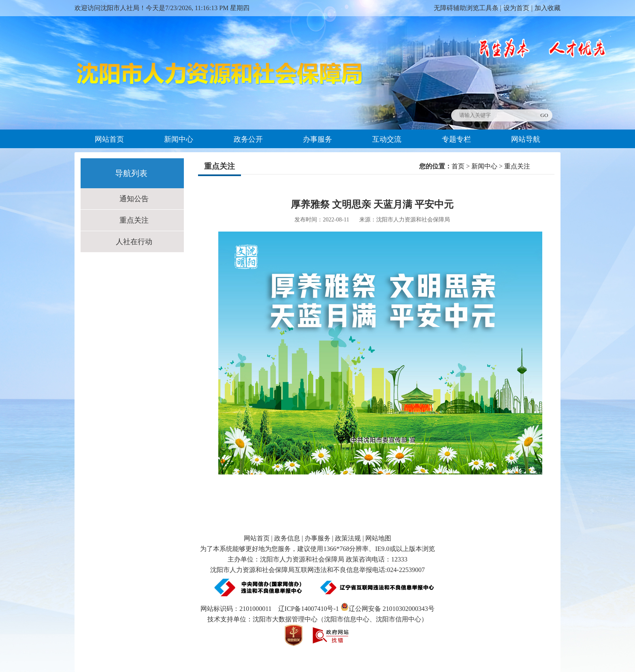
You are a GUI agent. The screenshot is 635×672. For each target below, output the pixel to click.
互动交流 (387, 139)
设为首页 (516, 8)
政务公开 (248, 139)
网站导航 (526, 139)
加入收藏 (548, 8)
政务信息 (287, 538)
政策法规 (348, 538)
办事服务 (317, 139)
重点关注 (134, 220)
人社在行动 (134, 242)
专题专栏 (456, 139)
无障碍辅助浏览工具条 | (468, 8)
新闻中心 (179, 139)
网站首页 (109, 139)
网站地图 (378, 538)
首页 (458, 166)
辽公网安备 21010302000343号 (388, 609)
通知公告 (134, 199)
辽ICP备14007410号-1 (309, 609)
